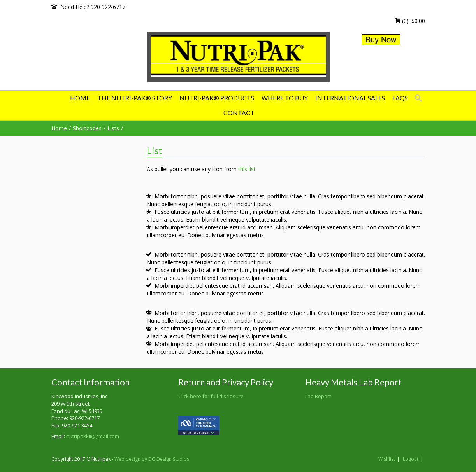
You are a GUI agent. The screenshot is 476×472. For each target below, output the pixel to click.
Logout (411, 459)
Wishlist (387, 459)
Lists (113, 128)
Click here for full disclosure (211, 396)
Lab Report (318, 396)
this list (247, 169)
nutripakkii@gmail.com (93, 436)
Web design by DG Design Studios (152, 459)
